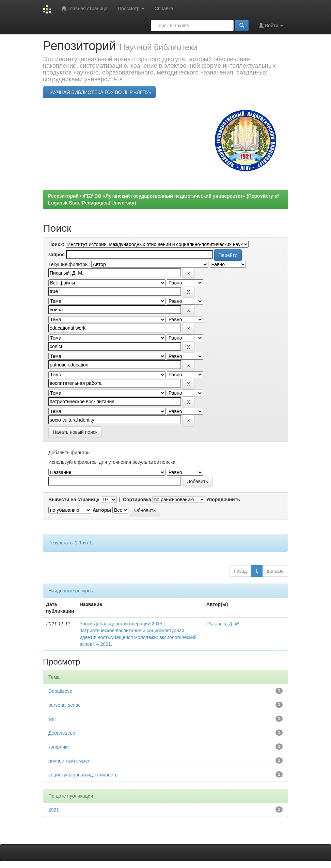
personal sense (65, 705)
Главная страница (84, 8)
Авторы (102, 510)
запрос (57, 255)
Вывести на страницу (74, 499)
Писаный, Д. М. (223, 624)
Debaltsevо (60, 691)
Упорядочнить (223, 499)
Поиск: (56, 244)
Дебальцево (62, 733)
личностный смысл (69, 761)
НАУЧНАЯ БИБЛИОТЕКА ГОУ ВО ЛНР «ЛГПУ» (99, 92)
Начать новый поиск (75, 432)
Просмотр (131, 9)
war (52, 719)
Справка (164, 9)
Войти (271, 25)
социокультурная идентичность (83, 775)
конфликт (59, 747)
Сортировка (137, 499)
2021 (54, 810)
